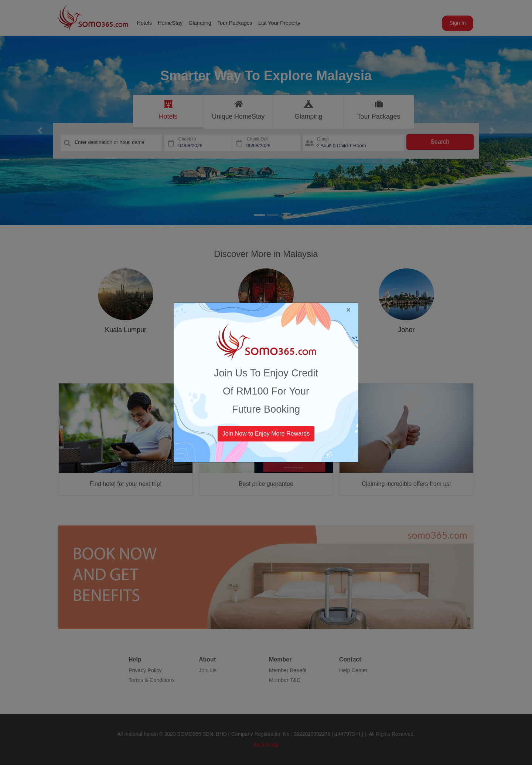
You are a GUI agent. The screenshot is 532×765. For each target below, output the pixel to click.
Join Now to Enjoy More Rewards (266, 434)
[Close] (349, 310)
